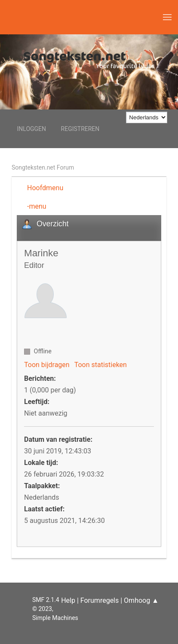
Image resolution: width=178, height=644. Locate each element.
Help (68, 600)
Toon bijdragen (47, 365)
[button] (167, 17)
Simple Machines (55, 618)
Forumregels (100, 600)
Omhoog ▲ (141, 600)
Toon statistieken (101, 365)
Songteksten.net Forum (43, 167)
